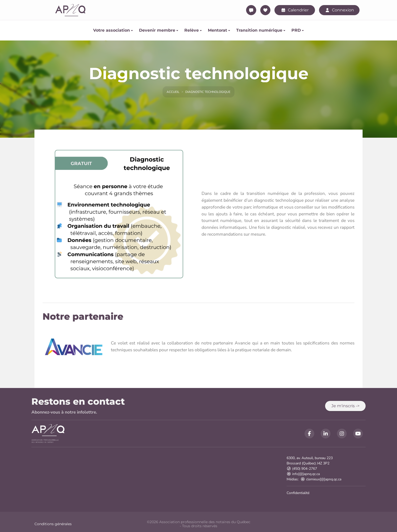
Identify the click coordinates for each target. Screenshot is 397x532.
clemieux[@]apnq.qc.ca (321, 479)
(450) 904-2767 (302, 469)
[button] (345, 406)
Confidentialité (298, 493)
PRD (296, 30)
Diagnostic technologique (208, 92)
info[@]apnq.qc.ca (303, 474)
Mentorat (217, 30)
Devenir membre (157, 30)
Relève (192, 30)
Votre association (112, 30)
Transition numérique (259, 30)
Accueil (173, 92)
